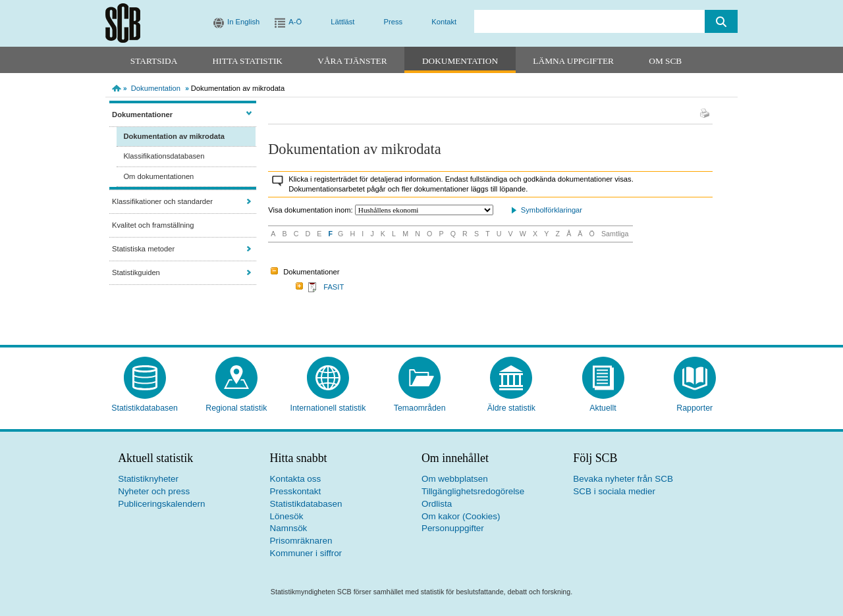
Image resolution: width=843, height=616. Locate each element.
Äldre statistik (511, 408)
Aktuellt (603, 408)
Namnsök (289, 528)
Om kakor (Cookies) (461, 516)
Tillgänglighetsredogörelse (473, 491)
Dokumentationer (142, 115)
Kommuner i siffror (306, 553)
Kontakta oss (296, 479)
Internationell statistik (328, 408)
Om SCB (665, 61)
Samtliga (615, 234)
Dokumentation (460, 61)
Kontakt (444, 22)
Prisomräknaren (301, 541)
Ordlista (437, 504)
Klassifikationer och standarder (162, 201)
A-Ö (295, 22)
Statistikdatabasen (145, 408)
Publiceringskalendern (161, 504)
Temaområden (420, 408)
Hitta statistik (248, 61)
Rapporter (694, 408)
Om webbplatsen (455, 479)
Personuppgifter (453, 528)
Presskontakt (296, 491)
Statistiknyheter (148, 479)
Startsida (154, 61)
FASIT (334, 287)
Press (394, 22)
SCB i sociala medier (614, 491)
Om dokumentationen (158, 176)
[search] (589, 21)
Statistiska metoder (143, 249)
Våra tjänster (352, 61)
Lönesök (287, 516)
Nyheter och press (154, 491)
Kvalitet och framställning (153, 225)
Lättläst (342, 22)
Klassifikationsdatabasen (164, 156)
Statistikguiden (136, 272)
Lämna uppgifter (573, 61)
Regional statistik (236, 408)
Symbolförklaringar (552, 210)
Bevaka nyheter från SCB (623, 479)
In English (243, 22)
